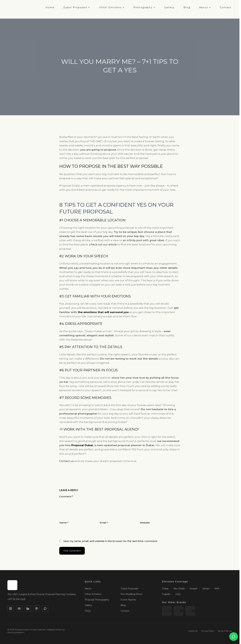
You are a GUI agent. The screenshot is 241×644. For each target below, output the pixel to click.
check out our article (103, 244)
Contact (226, 7)
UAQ (178, 594)
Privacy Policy (208, 631)
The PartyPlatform (16, 632)
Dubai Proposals (77, 7)
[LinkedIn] (28, 609)
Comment (66, 496)
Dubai (166, 589)
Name (64, 523)
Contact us (67, 461)
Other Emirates (112, 7)
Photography (144, 7)
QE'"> (190, 611)
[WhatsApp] (45, 609)
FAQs (88, 611)
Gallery (169, 7)
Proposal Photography (97, 600)
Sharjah (195, 589)
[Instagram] (11, 609)
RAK (218, 589)
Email (104, 523)
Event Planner (128, 600)
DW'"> (179, 611)
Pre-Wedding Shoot (131, 594)
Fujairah (167, 594)
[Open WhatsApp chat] (234, 637)
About (205, 7)
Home (50, 7)
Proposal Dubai (82, 445)
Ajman (207, 589)
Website (145, 523)
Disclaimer (193, 631)
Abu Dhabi (180, 589)
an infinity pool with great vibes (144, 240)
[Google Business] (37, 609)
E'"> (167, 611)
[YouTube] (19, 609)
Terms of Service (225, 631)
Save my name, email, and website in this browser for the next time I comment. (111, 541)
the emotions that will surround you (103, 312)
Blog (187, 7)
